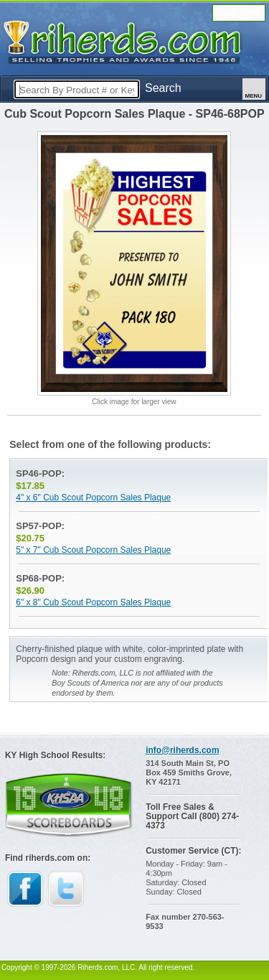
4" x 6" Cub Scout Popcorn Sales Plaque (93, 498)
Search (163, 88)
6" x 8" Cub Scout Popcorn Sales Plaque (93, 602)
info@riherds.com (182, 750)
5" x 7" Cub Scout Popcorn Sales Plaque (93, 550)
